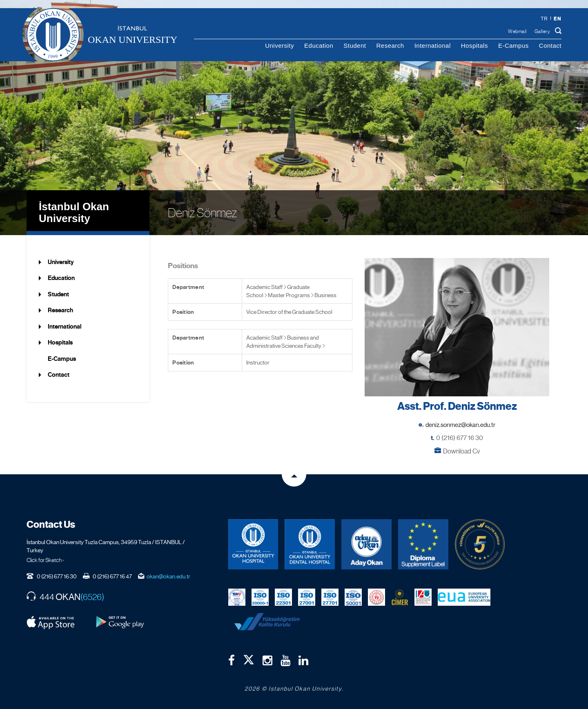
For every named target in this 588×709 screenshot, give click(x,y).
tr (544, 19)
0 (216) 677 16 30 (460, 438)
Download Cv (461, 451)
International (433, 46)
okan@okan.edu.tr (168, 576)
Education (319, 46)
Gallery (542, 31)
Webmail (517, 31)
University (280, 46)
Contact (550, 46)
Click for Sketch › (45, 560)
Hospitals (474, 46)
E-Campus (513, 46)
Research (390, 46)
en (557, 19)
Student (355, 46)
